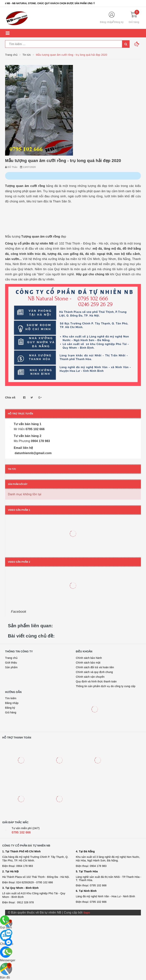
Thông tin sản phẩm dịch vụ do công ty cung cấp (106, 686)
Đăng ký (119, 22)
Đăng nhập (106, 22)
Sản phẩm (11, 667)
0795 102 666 (21, 832)
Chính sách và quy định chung (94, 672)
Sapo (87, 913)
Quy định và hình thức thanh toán (96, 681)
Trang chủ (11, 658)
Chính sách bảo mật (88, 663)
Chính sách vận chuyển (90, 677)
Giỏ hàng (11, 712)
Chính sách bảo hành (89, 658)
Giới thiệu (11, 663)
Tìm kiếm (11, 698)
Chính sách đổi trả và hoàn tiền (95, 667)
